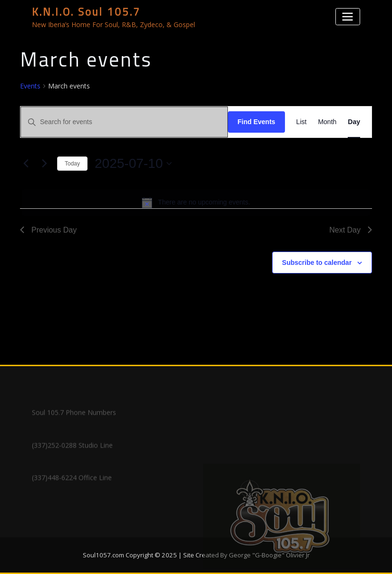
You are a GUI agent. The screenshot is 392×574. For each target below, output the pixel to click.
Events (30, 86)
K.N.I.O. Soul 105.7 (86, 12)
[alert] (196, 203)
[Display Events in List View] (302, 122)
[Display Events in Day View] (354, 122)
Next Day (351, 230)
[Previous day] (26, 164)
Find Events (256, 122)
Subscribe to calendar (317, 263)
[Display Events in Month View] (327, 122)
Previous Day (48, 230)
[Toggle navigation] (348, 16)
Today (72, 164)
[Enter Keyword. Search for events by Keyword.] (124, 122)
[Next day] (44, 164)
